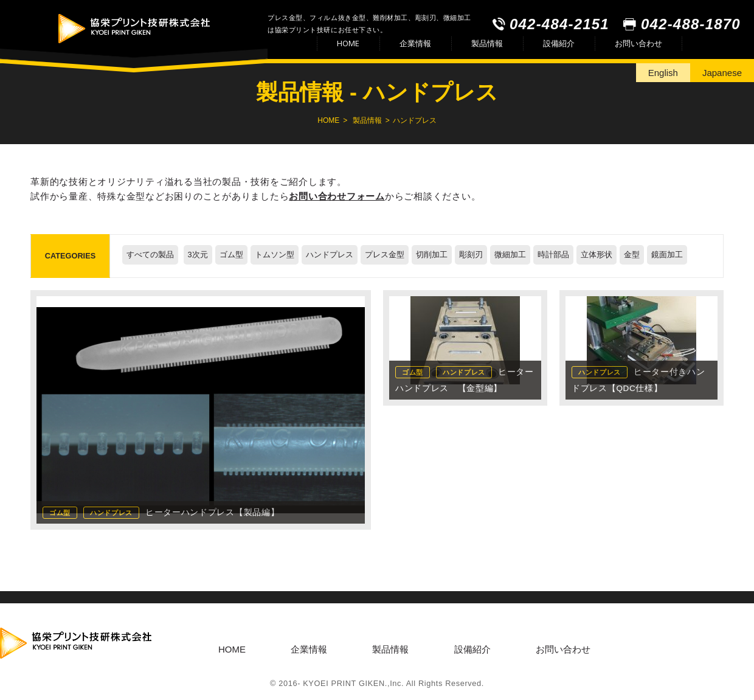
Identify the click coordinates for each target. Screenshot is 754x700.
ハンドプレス (330, 255)
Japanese (722, 73)
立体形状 (597, 255)
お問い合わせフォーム (337, 196)
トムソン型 (275, 255)
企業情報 (415, 43)
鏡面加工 (667, 255)
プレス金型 (385, 255)
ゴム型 (231, 255)
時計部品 (553, 255)
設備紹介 (559, 43)
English (663, 73)
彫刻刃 (471, 255)
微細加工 (510, 255)
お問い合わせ (638, 43)
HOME (348, 43)
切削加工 (432, 255)
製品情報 (487, 43)
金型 (632, 255)
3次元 (198, 255)
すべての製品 (150, 255)
